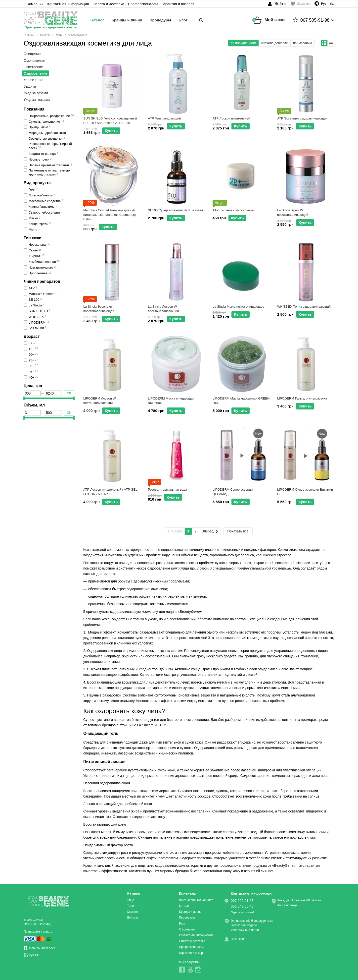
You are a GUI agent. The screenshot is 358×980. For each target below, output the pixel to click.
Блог (183, 20)
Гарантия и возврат (178, 4)
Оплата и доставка (108, 4)
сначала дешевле (275, 43)
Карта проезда (288, 905)
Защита (30, 86)
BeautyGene (190, 612)
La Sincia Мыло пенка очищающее (238, 307)
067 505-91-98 (311, 20)
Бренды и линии (127, 20)
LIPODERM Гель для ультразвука (302, 398)
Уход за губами (36, 93)
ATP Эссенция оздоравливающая (302, 118)
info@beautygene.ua (259, 921)
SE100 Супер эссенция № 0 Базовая (175, 210)
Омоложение (34, 60)
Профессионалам (143, 4)
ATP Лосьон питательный (232, 118)
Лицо (131, 900)
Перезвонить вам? (242, 912)
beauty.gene (249, 925)
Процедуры (160, 20)
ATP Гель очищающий (164, 118)
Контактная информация (68, 4)
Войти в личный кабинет (196, 900)
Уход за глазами (37, 100)
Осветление (33, 67)
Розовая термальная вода (167, 490)
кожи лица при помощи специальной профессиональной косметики (231, 568)
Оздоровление (35, 73)
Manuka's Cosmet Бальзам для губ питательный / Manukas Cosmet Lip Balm (110, 215)
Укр (332, 4)
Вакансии (237, 939)
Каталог (97, 20)
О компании (34, 4)
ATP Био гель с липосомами (234, 210)
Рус (31, 955)
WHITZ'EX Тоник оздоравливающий (304, 307)
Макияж (133, 912)
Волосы (133, 918)
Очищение (32, 54)
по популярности (243, 43)
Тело (131, 906)
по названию (303, 43)
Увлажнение (33, 80)
